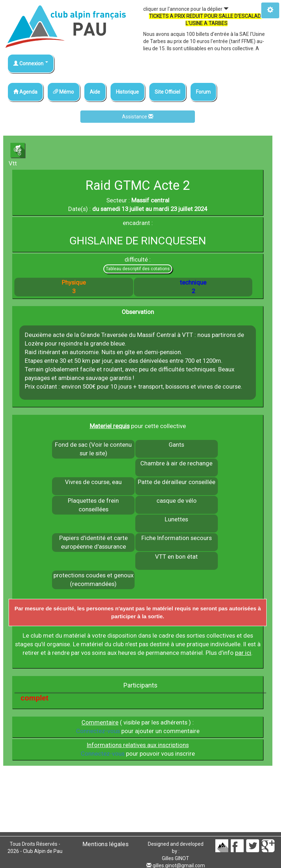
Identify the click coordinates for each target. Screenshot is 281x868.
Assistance (138, 117)
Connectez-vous (98, 731)
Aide (95, 92)
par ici (243, 653)
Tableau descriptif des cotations (138, 269)
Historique (127, 92)
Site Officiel (167, 92)
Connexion (31, 64)
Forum (203, 92)
